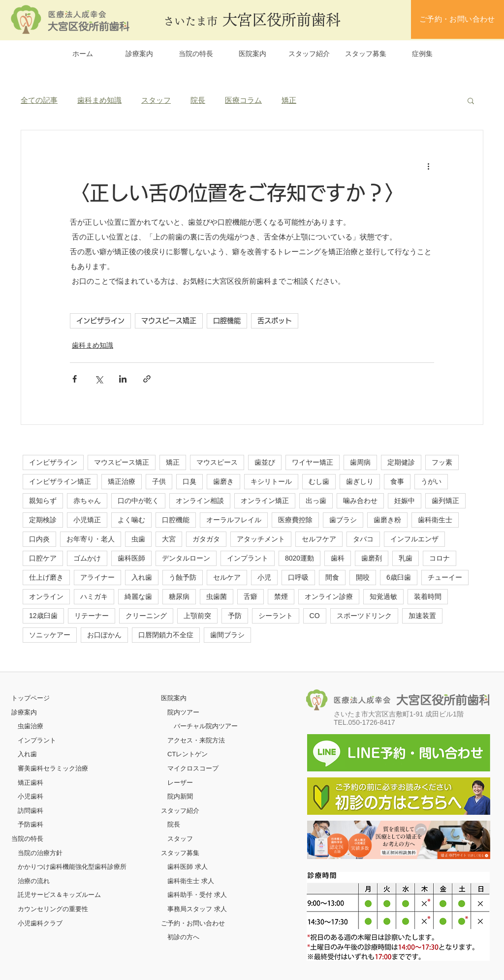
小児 (264, 577)
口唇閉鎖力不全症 (166, 635)
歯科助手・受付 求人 (197, 895)
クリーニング (146, 616)
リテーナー (92, 616)
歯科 (338, 558)
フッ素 (442, 462)
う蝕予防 (183, 577)
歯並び (265, 462)
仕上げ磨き (46, 577)
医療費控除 (295, 520)
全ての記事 (39, 100)
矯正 (289, 100)
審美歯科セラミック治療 (53, 768)
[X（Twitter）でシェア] (99, 379)
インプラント (248, 558)
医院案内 (174, 698)
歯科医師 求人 (188, 867)
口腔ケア (43, 558)
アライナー (97, 577)
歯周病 (360, 462)
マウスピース (217, 462)
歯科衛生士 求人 (191, 881)
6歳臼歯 (399, 577)
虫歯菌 (217, 596)
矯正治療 (122, 481)
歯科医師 (131, 558)
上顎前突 (197, 616)
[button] (471, 100)
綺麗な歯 (138, 596)
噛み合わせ (360, 501)
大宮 (169, 539)
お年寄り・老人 (91, 539)
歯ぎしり (360, 481)
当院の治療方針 (40, 853)
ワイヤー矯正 (313, 462)
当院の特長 (27, 839)
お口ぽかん (104, 635)
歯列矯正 (445, 501)
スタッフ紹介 (180, 811)
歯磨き (223, 481)
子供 (159, 481)
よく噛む (131, 520)
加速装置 (422, 616)
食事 (397, 481)
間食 (332, 577)
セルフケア (319, 539)
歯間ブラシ (227, 635)
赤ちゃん (87, 501)
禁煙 (281, 596)
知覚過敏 (383, 596)
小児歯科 (31, 796)
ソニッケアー (50, 635)
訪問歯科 (31, 811)
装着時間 (428, 596)
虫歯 (138, 539)
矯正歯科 (31, 783)
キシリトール (271, 481)
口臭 (189, 481)
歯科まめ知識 (99, 100)
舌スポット (275, 321)
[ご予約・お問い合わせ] (457, 19)
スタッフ (156, 100)
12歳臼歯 (43, 616)
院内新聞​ (180, 796)
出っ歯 (316, 501)
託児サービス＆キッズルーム (59, 895)
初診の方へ (183, 937)
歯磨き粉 (387, 520)
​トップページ (31, 698)
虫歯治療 (31, 726)
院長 (198, 100)
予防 (235, 616)
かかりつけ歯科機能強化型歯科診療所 (72, 867)
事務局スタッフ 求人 (197, 909)
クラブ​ (53, 923)
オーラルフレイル (234, 520)
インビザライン (100, 321)
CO (315, 616)
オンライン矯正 (265, 501)
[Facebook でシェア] (75, 379)
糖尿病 (179, 596)
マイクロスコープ (193, 768)
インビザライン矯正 (60, 481)
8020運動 (299, 558)
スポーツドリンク (364, 616)
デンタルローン (186, 558)
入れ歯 (142, 577)
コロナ (440, 558)
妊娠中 (405, 501)
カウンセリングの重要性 (53, 909)
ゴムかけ (87, 558)
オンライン (46, 596)
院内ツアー (183, 712)
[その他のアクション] (428, 166)
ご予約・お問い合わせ (193, 923)
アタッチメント (261, 539)
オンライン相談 (200, 501)
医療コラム (243, 100)
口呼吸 (298, 577)
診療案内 (24, 712)
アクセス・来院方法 (196, 740)
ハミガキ (94, 596)
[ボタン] (399, 840)
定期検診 (43, 520)
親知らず (43, 501)
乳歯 (406, 558)
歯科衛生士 (435, 520)
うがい (431, 481)
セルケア (227, 577)
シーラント (276, 616)
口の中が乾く (138, 501)
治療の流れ (34, 881)
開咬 (363, 577)
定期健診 (401, 462)
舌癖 (251, 596)
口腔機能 (227, 321)
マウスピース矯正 (169, 321)
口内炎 (39, 539)
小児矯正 (87, 520)
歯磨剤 (372, 558)
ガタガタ (206, 539)
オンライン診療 (329, 596)
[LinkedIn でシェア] (123, 379)
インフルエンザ (414, 539)
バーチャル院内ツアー (206, 726)
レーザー (180, 783)
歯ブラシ (343, 520)
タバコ (363, 539)
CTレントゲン (188, 754)
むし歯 (319, 481)
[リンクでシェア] (147, 379)
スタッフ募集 (180, 853)
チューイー (445, 577)
